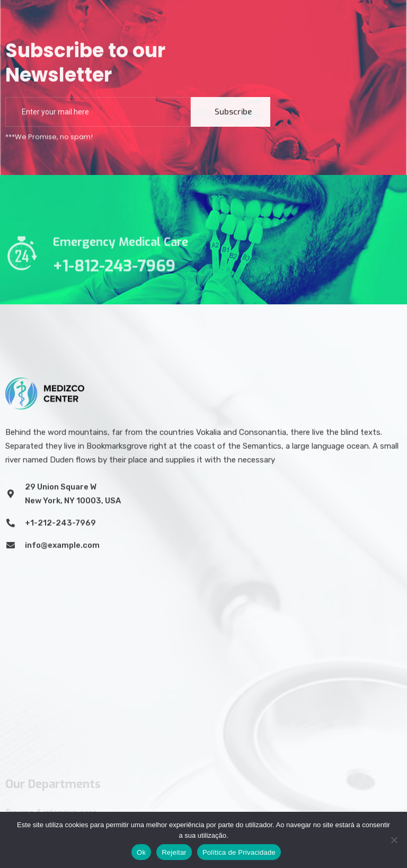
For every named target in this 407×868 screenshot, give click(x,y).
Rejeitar (174, 852)
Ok (141, 852)
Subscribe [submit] (233, 114)
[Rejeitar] (394, 840)
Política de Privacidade (239, 852)
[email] (98, 114)
